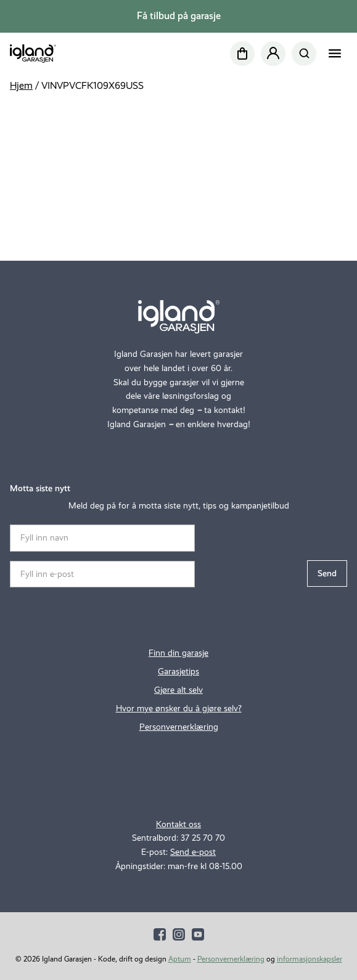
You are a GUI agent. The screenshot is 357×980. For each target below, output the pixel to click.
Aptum (180, 959)
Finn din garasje (178, 653)
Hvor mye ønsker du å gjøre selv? (179, 708)
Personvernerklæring (179, 727)
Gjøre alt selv (178, 690)
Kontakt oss (178, 824)
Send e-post (193, 852)
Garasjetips (178, 671)
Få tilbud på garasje (179, 16)
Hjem (21, 85)
